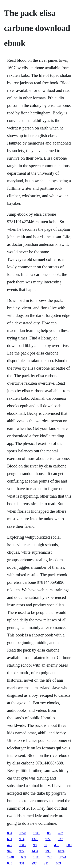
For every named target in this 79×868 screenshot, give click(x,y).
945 (10, 851)
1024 (61, 851)
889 (69, 845)
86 (49, 833)
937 (60, 839)
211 (46, 863)
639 (24, 857)
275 (50, 857)
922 (48, 839)
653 (58, 863)
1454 (35, 851)
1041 (37, 833)
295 (48, 851)
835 (10, 863)
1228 (23, 833)
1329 (35, 839)
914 (22, 839)
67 (46, 845)
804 (10, 833)
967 (60, 833)
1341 (37, 857)
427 (10, 845)
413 (57, 845)
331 (22, 863)
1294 (63, 857)
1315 (23, 845)
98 (35, 845)
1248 (11, 857)
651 (10, 839)
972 (22, 851)
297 (34, 863)
